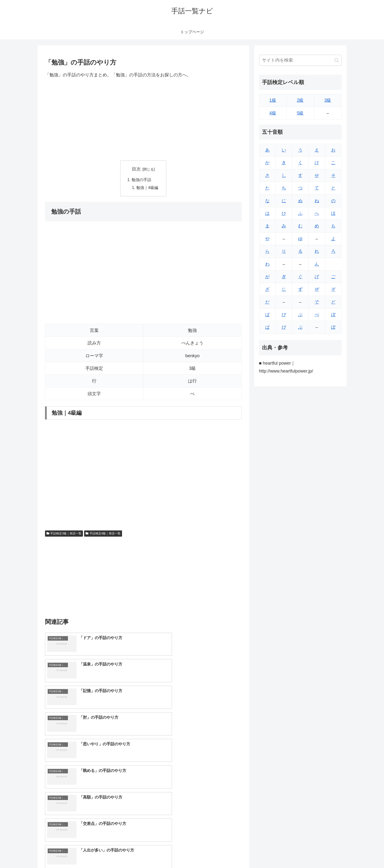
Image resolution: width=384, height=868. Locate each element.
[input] (300, 60)
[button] (337, 60)
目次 (136, 169)
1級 (273, 100)
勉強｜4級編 (147, 188)
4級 (273, 113)
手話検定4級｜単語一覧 (103, 534)
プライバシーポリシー (325, 853)
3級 (328, 100)
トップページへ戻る (287, 853)
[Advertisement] (143, 119)
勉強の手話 (141, 180)
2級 (300, 100)
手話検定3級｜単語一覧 (64, 534)
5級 (300, 113)
